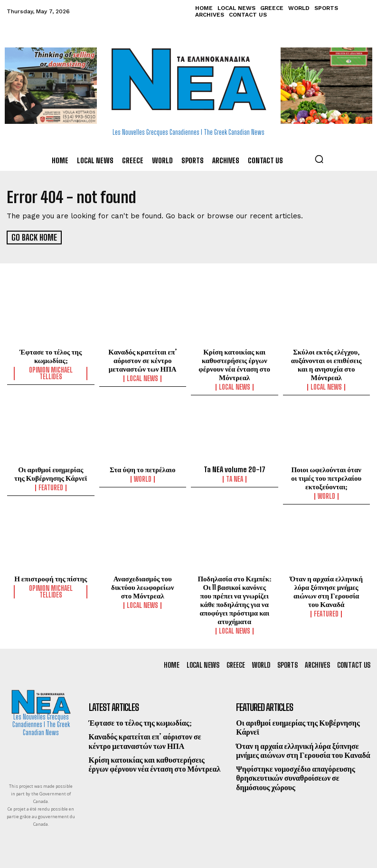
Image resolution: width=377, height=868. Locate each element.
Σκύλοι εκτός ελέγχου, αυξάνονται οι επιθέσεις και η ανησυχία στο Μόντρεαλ (326, 364)
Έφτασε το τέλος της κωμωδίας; (51, 355)
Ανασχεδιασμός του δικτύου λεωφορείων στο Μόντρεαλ (142, 587)
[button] (319, 159)
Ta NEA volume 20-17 (234, 469)
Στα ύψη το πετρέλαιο (142, 469)
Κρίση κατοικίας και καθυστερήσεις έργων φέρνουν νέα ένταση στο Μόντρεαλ (234, 364)
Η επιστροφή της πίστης (51, 578)
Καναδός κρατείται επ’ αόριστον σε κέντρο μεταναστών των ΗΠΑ (142, 360)
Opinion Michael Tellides (51, 373)
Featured (51, 487)
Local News (142, 378)
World (143, 479)
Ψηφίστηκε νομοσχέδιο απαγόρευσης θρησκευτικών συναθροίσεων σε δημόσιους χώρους (295, 777)
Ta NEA (235, 479)
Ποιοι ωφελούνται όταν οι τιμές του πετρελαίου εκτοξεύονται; (326, 477)
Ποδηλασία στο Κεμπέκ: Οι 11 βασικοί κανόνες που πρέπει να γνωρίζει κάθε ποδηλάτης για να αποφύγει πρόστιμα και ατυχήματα (234, 599)
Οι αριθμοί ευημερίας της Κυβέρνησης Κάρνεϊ (51, 473)
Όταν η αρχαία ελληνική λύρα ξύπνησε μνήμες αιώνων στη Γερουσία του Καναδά (326, 591)
